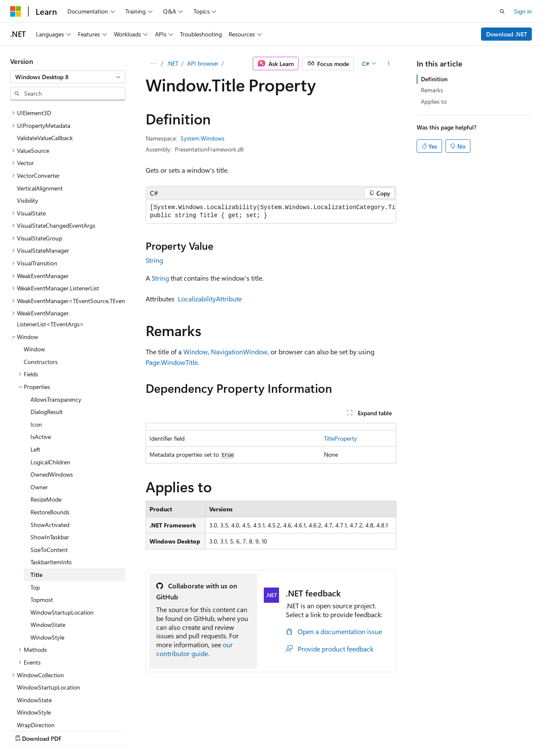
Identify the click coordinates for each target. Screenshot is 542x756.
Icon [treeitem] (36, 351)
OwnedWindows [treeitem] (52, 401)
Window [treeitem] (34, 275)
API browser (203, 63)
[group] (271, 212)
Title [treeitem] (36, 501)
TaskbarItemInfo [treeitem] (51, 488)
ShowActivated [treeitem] (50, 451)
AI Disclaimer (27, 730)
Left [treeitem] (35, 376)
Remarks (432, 90)
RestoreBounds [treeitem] (50, 438)
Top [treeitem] (35, 514)
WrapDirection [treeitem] (36, 651)
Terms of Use (227, 730)
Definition (434, 79)
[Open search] (502, 11)
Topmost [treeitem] (42, 526)
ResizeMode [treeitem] (46, 426)
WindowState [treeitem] (48, 551)
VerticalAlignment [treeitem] (40, 115)
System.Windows (202, 138)
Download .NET (507, 34)
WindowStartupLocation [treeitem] (62, 539)
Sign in (523, 11)
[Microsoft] (16, 11)
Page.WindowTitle (172, 362)
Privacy (185, 730)
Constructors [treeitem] (41, 288)
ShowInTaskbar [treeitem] (50, 463)
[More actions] (389, 63)
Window (196, 352)
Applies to (434, 101)
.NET (173, 63)
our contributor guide (195, 649)
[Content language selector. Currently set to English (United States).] (49, 710)
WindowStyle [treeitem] (47, 564)
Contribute (152, 730)
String (154, 260)
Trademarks (269, 730)
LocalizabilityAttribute (210, 299)
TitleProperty (340, 438)
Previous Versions (77, 730)
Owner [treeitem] (39, 413)
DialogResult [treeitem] (47, 338)
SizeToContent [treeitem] (49, 476)
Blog (115, 730)
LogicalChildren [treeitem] (50, 388)
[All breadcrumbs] (153, 63)
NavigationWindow (239, 352)
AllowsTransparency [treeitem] (56, 326)
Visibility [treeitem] (28, 127)
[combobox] (68, 77)
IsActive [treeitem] (41, 363)
